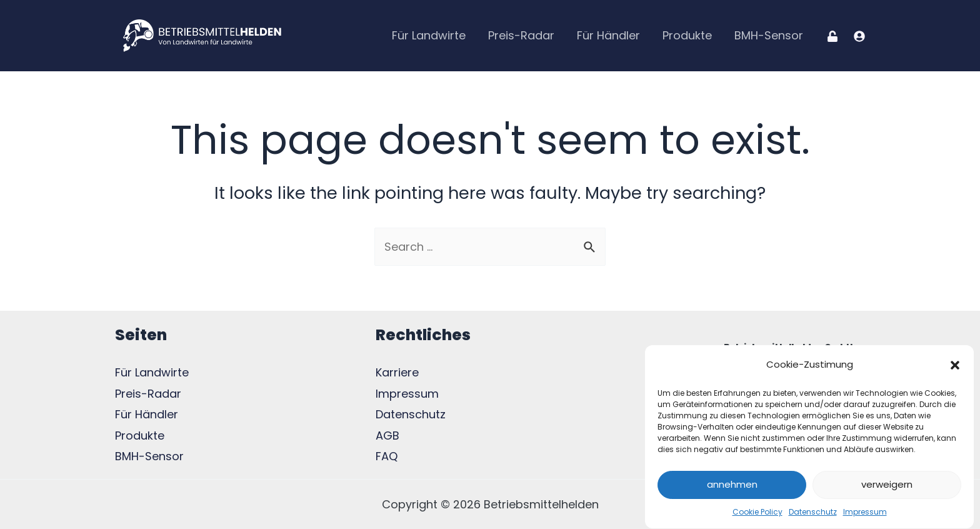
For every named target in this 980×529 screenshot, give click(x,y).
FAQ (387, 456)
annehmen (732, 488)
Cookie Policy (757, 515)
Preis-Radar (521, 35)
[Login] (832, 36)
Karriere (397, 372)
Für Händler (608, 35)
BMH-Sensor (769, 35)
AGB (387, 436)
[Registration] (859, 36)
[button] (955, 368)
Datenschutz (813, 515)
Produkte (687, 35)
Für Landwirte (429, 35)
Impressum (865, 515)
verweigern (887, 488)
